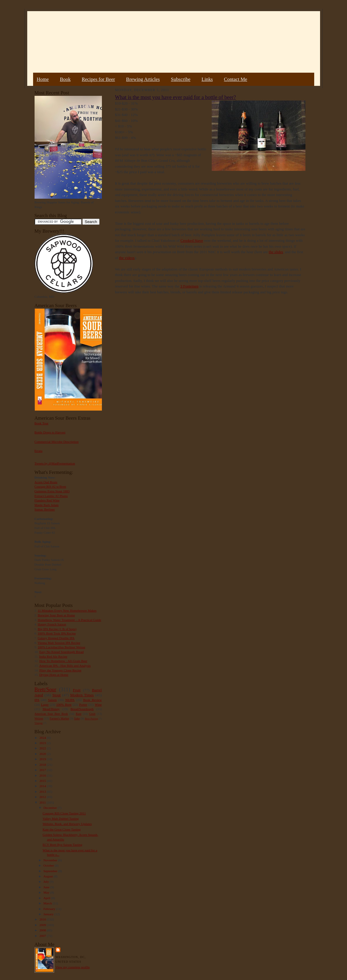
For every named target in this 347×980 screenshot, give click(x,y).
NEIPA (70, 700)
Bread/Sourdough (82, 709)
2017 (43, 770)
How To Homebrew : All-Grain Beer (63, 661)
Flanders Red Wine (47, 500)
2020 (43, 754)
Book (65, 79)
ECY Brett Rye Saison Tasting (62, 845)
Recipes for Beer (98, 79)
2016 (43, 775)
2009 (43, 925)
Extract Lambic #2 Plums (51, 496)
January (49, 914)
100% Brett (64, 705)
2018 (43, 765)
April (47, 898)
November (51, 860)
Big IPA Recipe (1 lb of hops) (57, 629)
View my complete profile (73, 967)
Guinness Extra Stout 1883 (52, 491)
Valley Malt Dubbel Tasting (60, 819)
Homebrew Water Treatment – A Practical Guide (70, 620)
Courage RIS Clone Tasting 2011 (64, 813)
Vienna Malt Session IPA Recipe (59, 643)
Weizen (39, 718)
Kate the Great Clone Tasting (61, 829)
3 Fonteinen (189, 286)
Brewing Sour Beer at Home (56, 615)
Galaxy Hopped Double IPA (56, 638)
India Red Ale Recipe (53, 656)
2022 (43, 748)
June (47, 887)
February (50, 909)
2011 (43, 802)
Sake (77, 718)
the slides (276, 252)
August (48, 876)
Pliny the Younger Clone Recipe (60, 670)
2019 (43, 759)
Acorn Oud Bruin (46, 482)
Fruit (77, 690)
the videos (127, 258)
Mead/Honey (51, 709)
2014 (43, 786)
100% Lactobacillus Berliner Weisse (61, 647)
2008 (43, 930)
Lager (45, 705)
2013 (43, 792)
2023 (43, 743)
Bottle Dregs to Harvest (50, 432)
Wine (98, 705)
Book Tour (42, 423)
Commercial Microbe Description (57, 442)
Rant (79, 714)
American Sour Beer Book (51, 714)
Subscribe (181, 79)
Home (43, 79)
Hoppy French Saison (52, 624)
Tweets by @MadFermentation (55, 463)
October (49, 865)
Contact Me (236, 79)
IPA (37, 700)
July (46, 882)
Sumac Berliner (45, 509)
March (48, 903)
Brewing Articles (143, 79)
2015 (43, 781)
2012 (43, 797)
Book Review (93, 700)
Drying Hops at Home (54, 675)
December (51, 808)
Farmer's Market (59, 718)
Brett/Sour (45, 690)
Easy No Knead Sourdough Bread (61, 652)
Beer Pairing (92, 719)
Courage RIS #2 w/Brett (50, 486)
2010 (43, 919)
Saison (52, 700)
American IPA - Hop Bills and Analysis (65, 666)
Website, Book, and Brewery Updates (67, 824)
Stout (57, 695)
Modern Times (82, 695)
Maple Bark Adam (47, 505)
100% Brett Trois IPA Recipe (57, 633)
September (51, 871)
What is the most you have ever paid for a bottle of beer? (176, 97)
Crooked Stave (192, 240)
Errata (39, 451)
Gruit (92, 714)
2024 (43, 738)
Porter (83, 705)
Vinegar (39, 723)
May (47, 892)
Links (207, 79)
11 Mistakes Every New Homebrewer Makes (67, 610)
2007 (43, 936)
